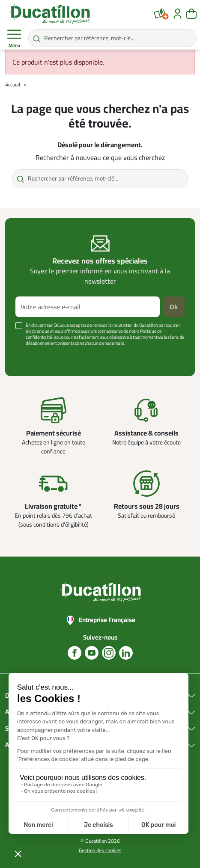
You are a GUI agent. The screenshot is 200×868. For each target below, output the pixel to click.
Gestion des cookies (100, 850)
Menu (14, 39)
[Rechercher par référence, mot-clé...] (112, 38)
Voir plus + (28, 356)
